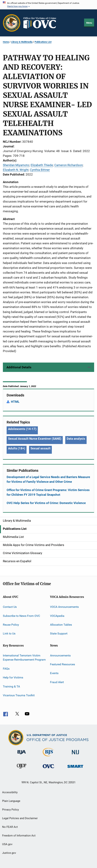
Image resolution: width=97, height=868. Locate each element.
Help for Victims (13, 677)
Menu (89, 23)
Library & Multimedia (22, 42)
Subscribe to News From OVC (21, 616)
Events (54, 673)
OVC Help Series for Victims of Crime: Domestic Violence (46, 503)
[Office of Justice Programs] (12, 23)
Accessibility (10, 792)
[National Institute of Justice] (75, 755)
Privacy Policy (10, 810)
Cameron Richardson (68, 165)
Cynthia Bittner (40, 170)
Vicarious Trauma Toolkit (19, 695)
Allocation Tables (61, 625)
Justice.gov (9, 853)
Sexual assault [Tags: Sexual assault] (41, 448)
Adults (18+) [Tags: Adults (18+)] (17, 448)
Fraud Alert (57, 682)
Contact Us (10, 607)
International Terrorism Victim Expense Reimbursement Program (24, 657)
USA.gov (7, 844)
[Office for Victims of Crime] (48, 769)
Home (6, 42)
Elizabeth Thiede (42, 165)
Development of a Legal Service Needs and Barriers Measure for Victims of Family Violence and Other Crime (48, 479)
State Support (59, 633)
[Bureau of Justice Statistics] (48, 757)
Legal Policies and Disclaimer (20, 818)
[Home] (41, 23)
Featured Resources (62, 664)
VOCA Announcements (64, 607)
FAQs (6, 669)
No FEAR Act (10, 827)
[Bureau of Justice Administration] (22, 755)
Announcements (60, 655)
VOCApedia (57, 616)
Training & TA (11, 686)
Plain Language (11, 801)
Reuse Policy (11, 625)
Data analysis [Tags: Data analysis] (76, 439)
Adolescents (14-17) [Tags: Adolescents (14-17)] (22, 429)
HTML (15, 402)
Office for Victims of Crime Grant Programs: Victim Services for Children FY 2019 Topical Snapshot (48, 492)
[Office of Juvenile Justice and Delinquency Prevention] (22, 769)
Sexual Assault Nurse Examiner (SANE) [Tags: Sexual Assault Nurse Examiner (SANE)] (35, 439)
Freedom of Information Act (19, 836)
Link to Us (9, 633)
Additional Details (19, 367)
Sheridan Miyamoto (16, 165)
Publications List (43, 42)
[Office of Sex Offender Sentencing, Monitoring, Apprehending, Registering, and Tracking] (75, 768)
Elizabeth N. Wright (16, 170)
